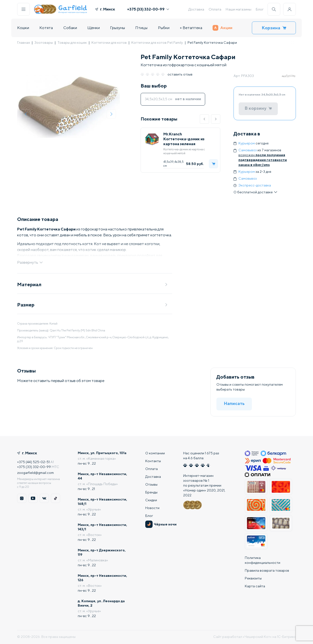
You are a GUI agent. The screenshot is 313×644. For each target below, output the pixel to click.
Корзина (274, 28)
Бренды (151, 492)
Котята (46, 28)
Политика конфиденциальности (263, 560)
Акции (222, 28)
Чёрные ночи (161, 524)
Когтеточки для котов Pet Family (157, 43)
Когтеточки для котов (109, 43)
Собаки (70, 28)
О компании (155, 453)
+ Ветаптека (191, 28)
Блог (260, 9)
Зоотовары (44, 43)
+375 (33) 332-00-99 (148, 9)
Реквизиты (253, 578)
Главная (23, 43)
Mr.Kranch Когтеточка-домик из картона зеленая (184, 139)
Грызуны (117, 28)
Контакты (153, 461)
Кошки (23, 28)
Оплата (215, 9)
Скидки (151, 500)
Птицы (141, 28)
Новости (152, 508)
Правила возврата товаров (267, 570)
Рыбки (164, 28)
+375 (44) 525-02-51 (33, 462)
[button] (204, 119)
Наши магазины (238, 9)
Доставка (196, 9)
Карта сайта (255, 586)
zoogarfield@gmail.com (35, 473)
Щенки (94, 28)
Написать (234, 403)
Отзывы (151, 484)
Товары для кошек (72, 43)
